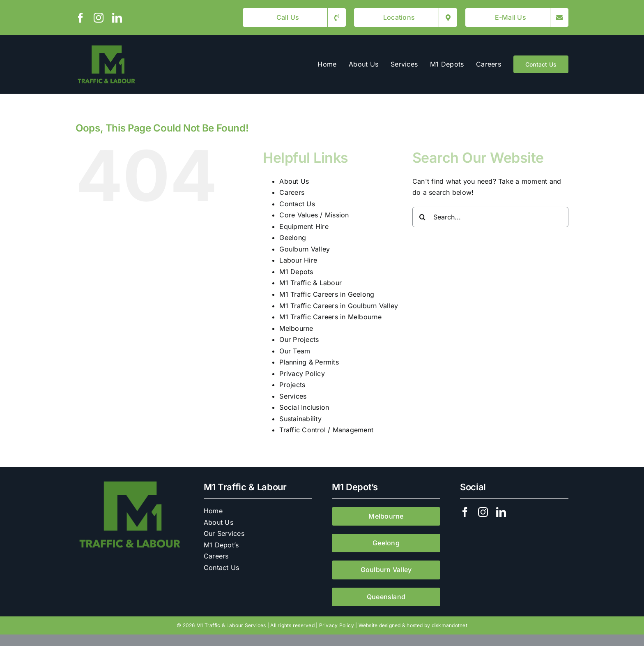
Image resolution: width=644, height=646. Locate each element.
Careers (292, 192)
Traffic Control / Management (326, 430)
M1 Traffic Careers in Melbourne (330, 317)
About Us (294, 181)
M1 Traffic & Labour (310, 283)
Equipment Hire (304, 226)
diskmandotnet (450, 625)
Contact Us (297, 204)
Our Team (295, 351)
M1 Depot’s (221, 545)
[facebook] (80, 18)
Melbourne (296, 328)
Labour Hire (298, 260)
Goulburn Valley (305, 249)
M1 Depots (296, 272)
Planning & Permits (309, 362)
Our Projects (299, 339)
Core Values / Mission (314, 215)
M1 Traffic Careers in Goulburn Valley (339, 306)
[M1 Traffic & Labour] (106, 46)
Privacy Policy (302, 374)
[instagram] (99, 18)
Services (293, 396)
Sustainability (300, 419)
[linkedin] (117, 18)
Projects (292, 385)
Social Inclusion (304, 407)
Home (213, 511)
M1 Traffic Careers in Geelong (327, 294)
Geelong (293, 238)
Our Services (224, 533)
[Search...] (490, 217)
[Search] (423, 217)
